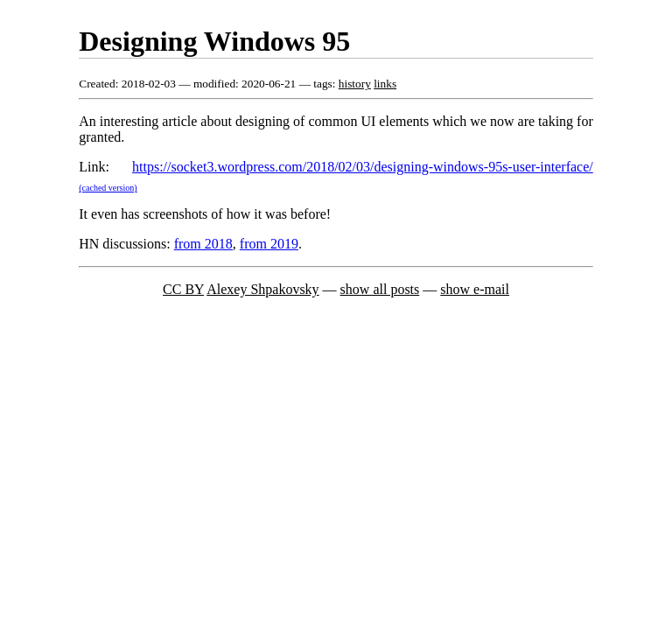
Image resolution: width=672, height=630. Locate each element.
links (385, 84)
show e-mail (475, 289)
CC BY (183, 289)
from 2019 (269, 244)
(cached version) (108, 188)
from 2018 (203, 244)
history (355, 84)
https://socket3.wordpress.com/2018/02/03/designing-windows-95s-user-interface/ (363, 167)
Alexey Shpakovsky (262, 289)
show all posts (380, 289)
